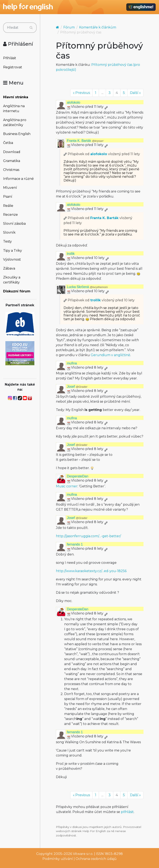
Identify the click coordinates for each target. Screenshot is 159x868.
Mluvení (10, 188)
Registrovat (13, 67)
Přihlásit (10, 58)
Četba (8, 143)
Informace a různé (18, 179)
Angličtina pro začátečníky (15, 122)
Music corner (67, 486)
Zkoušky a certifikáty (12, 280)
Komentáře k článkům (98, 27)
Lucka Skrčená (87, 287)
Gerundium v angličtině (110, 355)
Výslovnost (12, 259)
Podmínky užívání (58, 859)
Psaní (8, 197)
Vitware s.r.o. (83, 854)
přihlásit (127, 812)
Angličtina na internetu (14, 108)
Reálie (8, 206)
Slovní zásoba (14, 224)
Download (12, 152)
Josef (77, 387)
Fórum (69, 27)
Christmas (11, 170)
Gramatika (12, 161)
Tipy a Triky (13, 251)
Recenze (10, 215)
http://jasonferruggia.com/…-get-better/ (88, 536)
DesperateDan (78, 476)
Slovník (9, 232)
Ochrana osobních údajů (96, 859)
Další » (135, 93)
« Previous (81, 93)
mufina (72, 363)
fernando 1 (75, 544)
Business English (17, 134)
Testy (7, 241)
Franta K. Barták (85, 141)
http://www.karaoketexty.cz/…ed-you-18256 (91, 571)
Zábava (9, 268)
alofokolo (73, 102)
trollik (71, 254)
